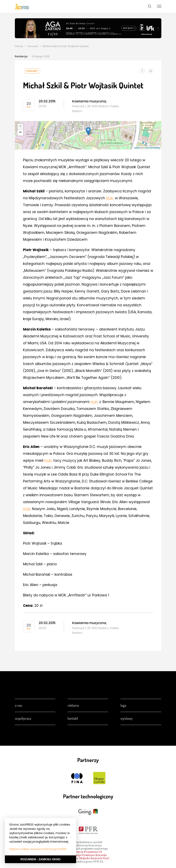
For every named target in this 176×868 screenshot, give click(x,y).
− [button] (20, 133)
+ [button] (20, 127)
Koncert (33, 46)
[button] (149, 7)
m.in (110, 198)
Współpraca (23, 718)
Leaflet (137, 148)
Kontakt (73, 718)
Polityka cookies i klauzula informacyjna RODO (38, 849)
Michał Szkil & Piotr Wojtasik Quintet (66, 46)
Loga (123, 705)
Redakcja (21, 56)
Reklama (73, 705)
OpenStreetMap (152, 148)
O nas (19, 705)
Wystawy (127, 718)
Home (19, 46)
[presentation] (22, 7)
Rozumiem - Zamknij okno (41, 859)
